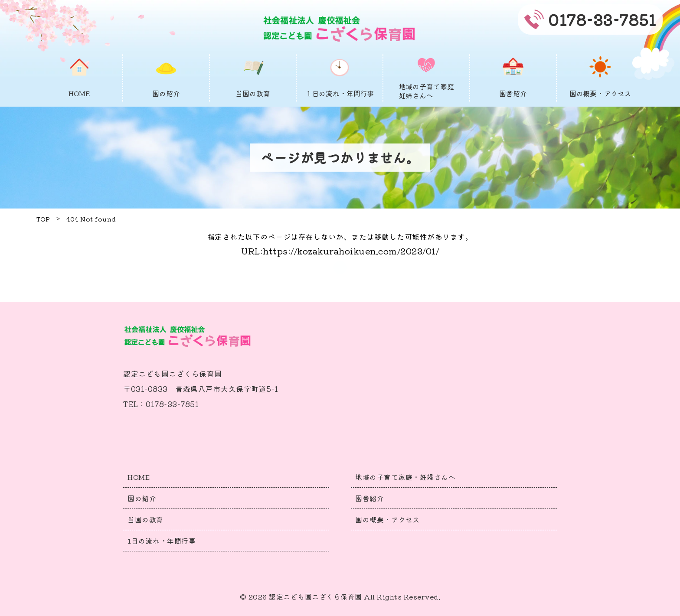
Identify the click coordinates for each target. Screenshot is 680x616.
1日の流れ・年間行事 (162, 541)
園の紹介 (142, 498)
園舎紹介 (369, 498)
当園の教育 (145, 519)
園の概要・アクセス (387, 519)
